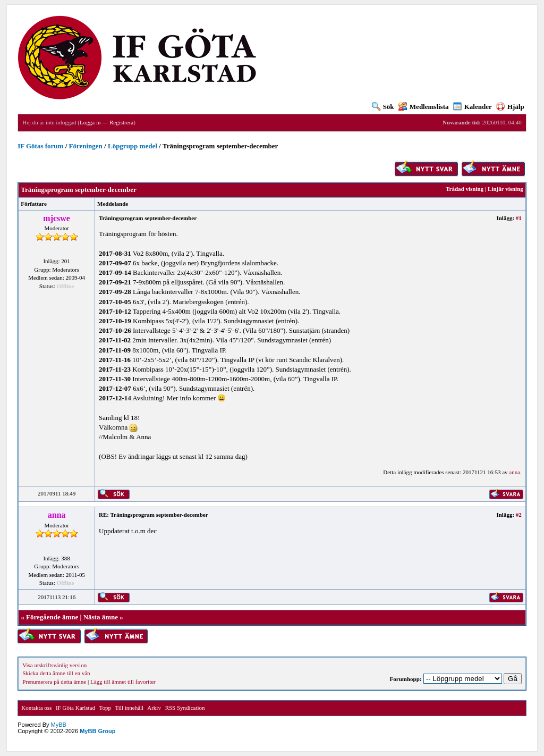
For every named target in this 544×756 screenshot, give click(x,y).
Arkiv (154, 708)
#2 (519, 515)
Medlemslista (424, 107)
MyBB (59, 725)
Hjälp (510, 107)
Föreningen (86, 146)
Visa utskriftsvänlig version (54, 665)
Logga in (90, 122)
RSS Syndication (185, 708)
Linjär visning (505, 189)
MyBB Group (97, 731)
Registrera (121, 122)
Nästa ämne (101, 617)
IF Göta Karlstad (75, 708)
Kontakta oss (36, 708)
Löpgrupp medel (133, 146)
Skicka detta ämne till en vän (56, 673)
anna (515, 472)
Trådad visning (465, 189)
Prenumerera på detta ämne (54, 682)
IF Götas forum (40, 146)
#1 (519, 218)
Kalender (473, 107)
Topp (105, 708)
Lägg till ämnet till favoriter (123, 682)
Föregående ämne (52, 617)
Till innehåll (129, 708)
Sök (383, 107)
